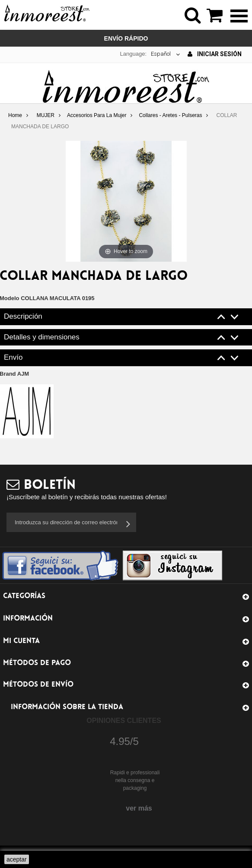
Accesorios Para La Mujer (97, 115)
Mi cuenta (21, 641)
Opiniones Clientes (124, 721)
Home (15, 115)
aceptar (17, 859)
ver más (139, 808)
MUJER (46, 115)
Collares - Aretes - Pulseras (170, 115)
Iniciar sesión (215, 54)
